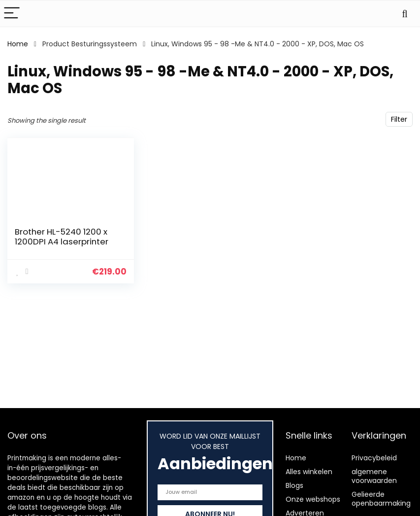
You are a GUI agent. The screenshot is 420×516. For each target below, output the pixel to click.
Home (18, 44)
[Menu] (12, 14)
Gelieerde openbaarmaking (381, 499)
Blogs (294, 485)
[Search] (405, 14)
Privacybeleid (374, 458)
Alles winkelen (309, 472)
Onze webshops (313, 499)
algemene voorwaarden (374, 476)
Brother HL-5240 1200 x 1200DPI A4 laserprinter (62, 237)
